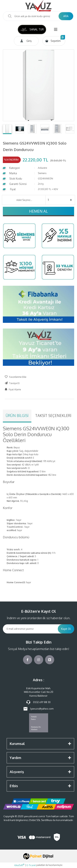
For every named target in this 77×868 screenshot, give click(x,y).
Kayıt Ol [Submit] (66, 629)
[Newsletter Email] (30, 629)
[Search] (38, 16)
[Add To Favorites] (15, 377)
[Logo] (38, 6)
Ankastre (42, 168)
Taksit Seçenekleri (53, 415)
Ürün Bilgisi (17, 415)
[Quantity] (60, 200)
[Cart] (54, 41)
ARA (66, 16)
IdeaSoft (19, 865)
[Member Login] (26, 41)
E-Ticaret (31, 865)
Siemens (42, 173)
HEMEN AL (38, 211)
